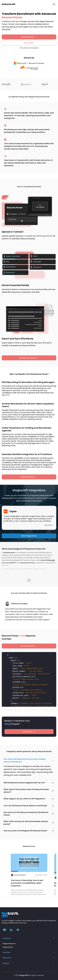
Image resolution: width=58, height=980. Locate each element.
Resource (29, 958)
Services (29, 952)
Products (29, 938)
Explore (29, 963)
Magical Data (8, 947)
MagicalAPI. (24, 975)
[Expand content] (29, 580)
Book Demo (29, 43)
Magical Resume (9, 944)
